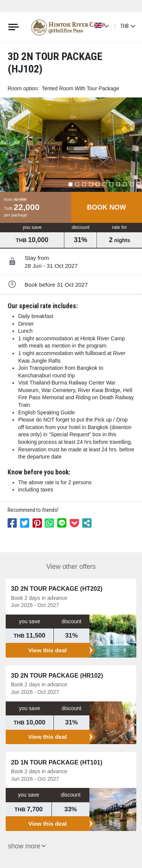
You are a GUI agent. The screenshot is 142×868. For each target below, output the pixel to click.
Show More (24, 846)
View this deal (48, 650)
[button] (70, 184)
